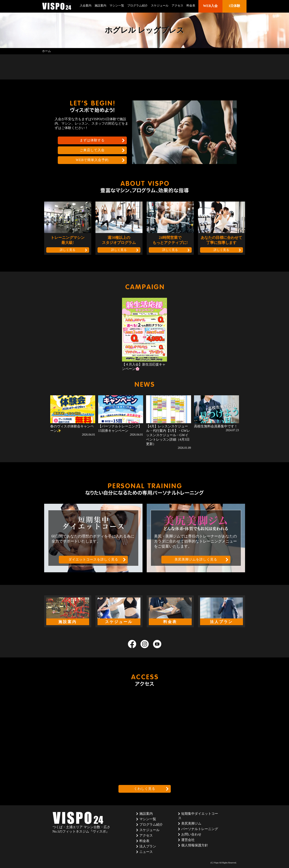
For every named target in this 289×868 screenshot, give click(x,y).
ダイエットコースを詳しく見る (93, 559)
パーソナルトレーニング (200, 829)
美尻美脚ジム (191, 823)
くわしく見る (145, 789)
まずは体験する (92, 140)
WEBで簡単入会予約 (92, 160)
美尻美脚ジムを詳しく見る (196, 559)
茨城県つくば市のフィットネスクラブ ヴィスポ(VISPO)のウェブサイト (57, 6)
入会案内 (86, 6)
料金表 (191, 6)
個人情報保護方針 (195, 845)
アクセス (177, 6)
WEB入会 (210, 6)
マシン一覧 (117, 6)
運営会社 (188, 840)
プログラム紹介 (137, 6)
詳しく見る (68, 250)
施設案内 (100, 6)
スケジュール (160, 6)
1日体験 (234, 6)
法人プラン (148, 846)
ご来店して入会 (92, 150)
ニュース (146, 852)
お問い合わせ (191, 834)
